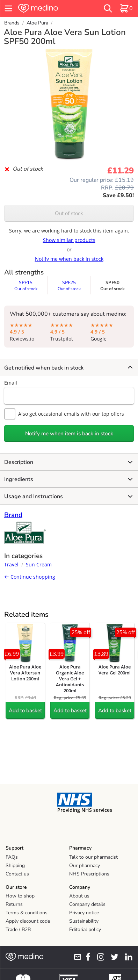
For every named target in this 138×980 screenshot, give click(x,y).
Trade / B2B (18, 929)
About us (79, 896)
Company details (87, 904)
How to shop (20, 896)
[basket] (126, 8)
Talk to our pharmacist (93, 857)
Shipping (15, 865)
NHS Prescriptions (89, 874)
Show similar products (69, 240)
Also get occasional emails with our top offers (64, 414)
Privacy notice (84, 913)
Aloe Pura (37, 23)
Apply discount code (28, 921)
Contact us (17, 874)
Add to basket (25, 710)
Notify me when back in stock (69, 259)
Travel (11, 564)
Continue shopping (30, 577)
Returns (14, 904)
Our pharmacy (85, 865)
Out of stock (69, 213)
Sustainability (84, 921)
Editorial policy (85, 929)
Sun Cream (39, 564)
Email (11, 383)
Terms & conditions (27, 913)
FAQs (12, 857)
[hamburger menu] (8, 8)
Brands (12, 23)
